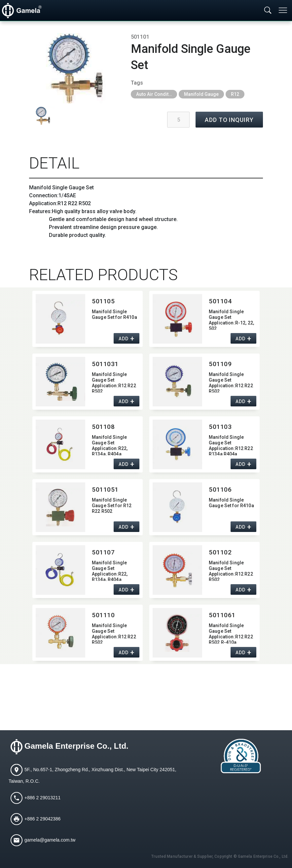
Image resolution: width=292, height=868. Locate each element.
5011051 (105, 490)
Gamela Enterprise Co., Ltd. (76, 746)
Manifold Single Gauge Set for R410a (114, 314)
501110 (103, 615)
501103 (220, 427)
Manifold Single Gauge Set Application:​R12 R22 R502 (114, 382)
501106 (220, 490)
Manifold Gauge (201, 94)
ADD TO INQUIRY (229, 120)
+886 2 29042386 (42, 819)
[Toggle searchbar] (268, 11)
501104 (220, 301)
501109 (220, 364)
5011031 (105, 364)
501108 (103, 427)
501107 (103, 552)
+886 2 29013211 (42, 798)
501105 (103, 301)
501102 (220, 552)
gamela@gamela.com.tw (50, 840)
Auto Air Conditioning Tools (157, 94)
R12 (235, 94)
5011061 (222, 615)
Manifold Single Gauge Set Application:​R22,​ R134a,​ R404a (110, 445)
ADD (123, 339)
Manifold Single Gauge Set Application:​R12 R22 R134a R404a (231, 445)
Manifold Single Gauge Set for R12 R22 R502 (112, 506)
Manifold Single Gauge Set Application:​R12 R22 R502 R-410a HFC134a (231, 633)
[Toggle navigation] (283, 10)
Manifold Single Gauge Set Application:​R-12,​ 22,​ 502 (231, 319)
